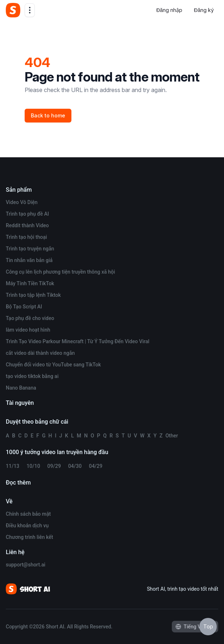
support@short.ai (26, 565)
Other (172, 436)
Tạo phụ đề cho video (30, 318)
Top (208, 626)
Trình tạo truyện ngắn (30, 249)
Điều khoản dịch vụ (27, 525)
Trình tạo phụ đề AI (27, 214)
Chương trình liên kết (29, 537)
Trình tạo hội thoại (26, 237)
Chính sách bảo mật (28, 514)
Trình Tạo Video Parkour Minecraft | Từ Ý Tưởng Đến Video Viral (78, 341)
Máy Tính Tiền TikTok (30, 283)
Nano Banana (21, 388)
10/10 (33, 466)
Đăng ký (204, 10)
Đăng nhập (169, 10)
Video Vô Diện (22, 202)
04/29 (96, 466)
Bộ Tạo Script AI (24, 307)
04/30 (75, 466)
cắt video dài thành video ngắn (40, 353)
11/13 (13, 466)
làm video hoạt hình (28, 330)
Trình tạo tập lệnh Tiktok (33, 295)
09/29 (54, 466)
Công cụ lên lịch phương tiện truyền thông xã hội (60, 272)
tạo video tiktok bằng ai (32, 376)
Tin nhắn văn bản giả (29, 260)
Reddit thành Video (27, 225)
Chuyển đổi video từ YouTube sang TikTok (53, 365)
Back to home (48, 115)
